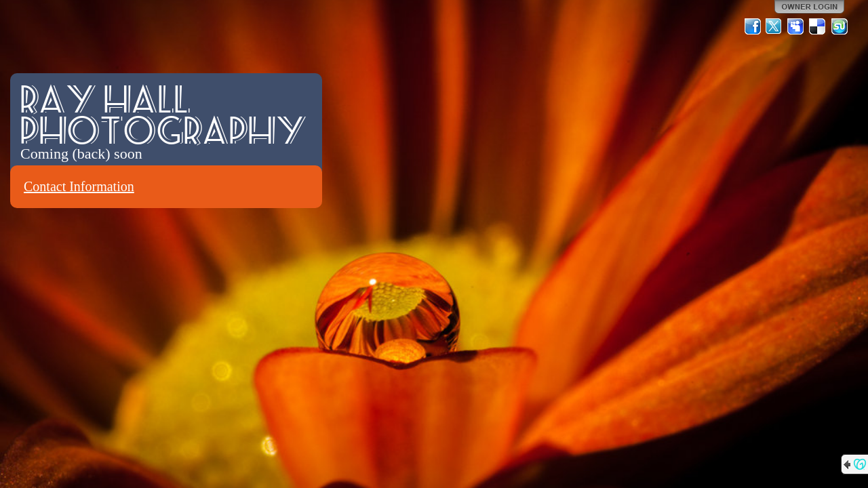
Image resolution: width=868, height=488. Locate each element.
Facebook (753, 26)
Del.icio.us (818, 26)
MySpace (796, 26)
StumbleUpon (840, 26)
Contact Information (79, 186)
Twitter (774, 26)
